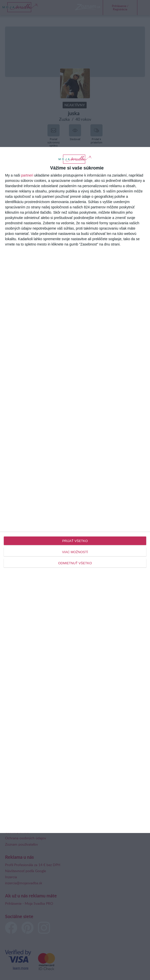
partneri (27, 175)
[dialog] (75, 490)
